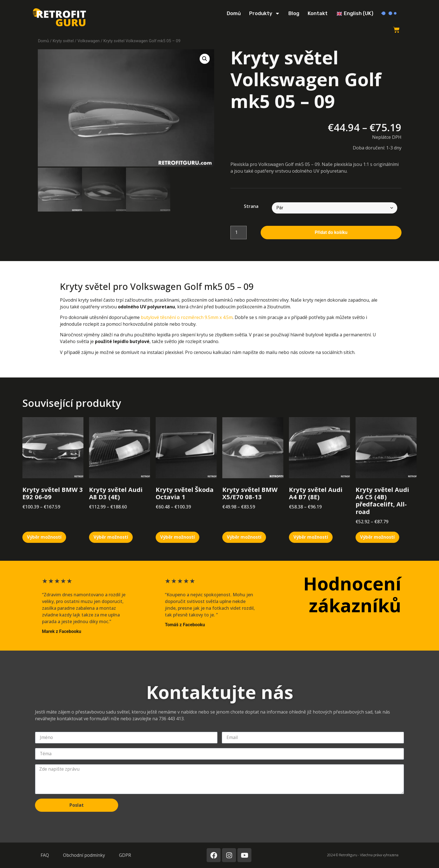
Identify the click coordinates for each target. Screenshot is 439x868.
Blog (294, 13)
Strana (251, 206)
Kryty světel (63, 41)
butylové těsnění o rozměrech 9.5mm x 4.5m (187, 317)
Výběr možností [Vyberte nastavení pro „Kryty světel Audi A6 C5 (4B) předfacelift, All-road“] (377, 537)
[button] (205, 59)
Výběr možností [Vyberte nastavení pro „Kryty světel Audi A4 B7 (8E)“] (311, 537)
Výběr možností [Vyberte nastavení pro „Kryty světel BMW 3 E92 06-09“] (44, 537)
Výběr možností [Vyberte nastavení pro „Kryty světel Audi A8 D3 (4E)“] (111, 537)
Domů (234, 13)
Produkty (265, 13)
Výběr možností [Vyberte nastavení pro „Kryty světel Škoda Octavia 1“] (178, 537)
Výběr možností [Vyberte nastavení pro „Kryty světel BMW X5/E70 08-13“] (244, 537)
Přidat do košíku (331, 232)
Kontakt (318, 13)
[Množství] (239, 233)
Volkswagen (89, 41)
